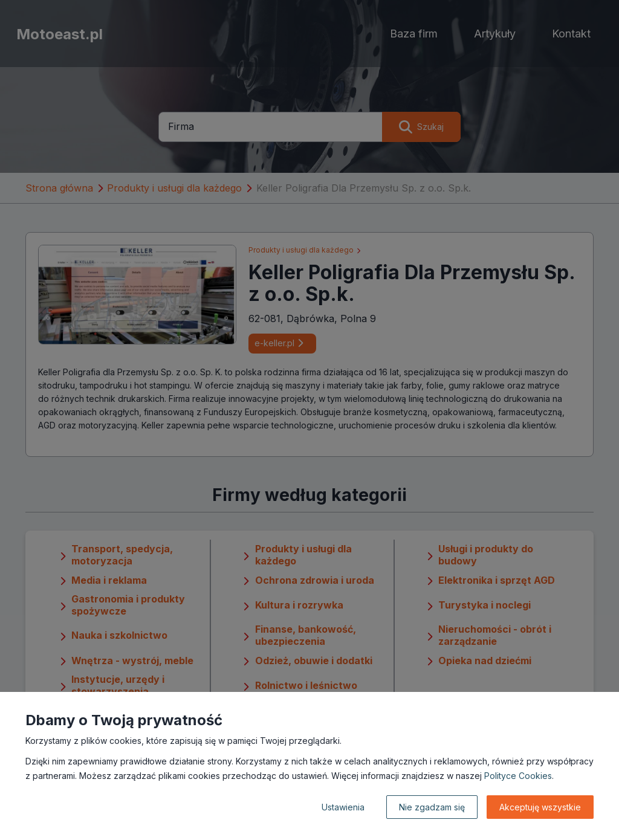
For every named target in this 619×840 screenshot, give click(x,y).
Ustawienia (343, 807)
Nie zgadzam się (432, 807)
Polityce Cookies (518, 776)
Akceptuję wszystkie (540, 807)
